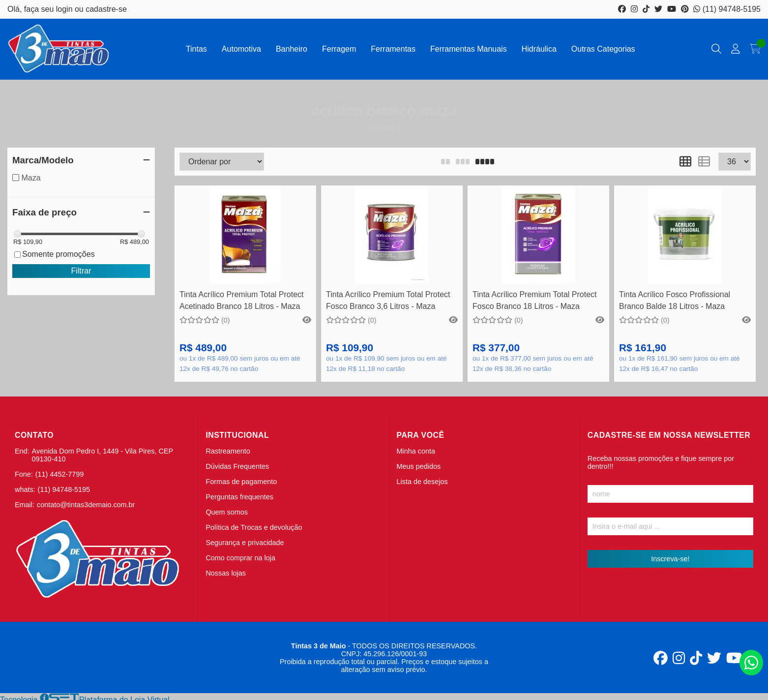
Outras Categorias (603, 49)
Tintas (196, 49)
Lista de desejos (422, 482)
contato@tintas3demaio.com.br (86, 505)
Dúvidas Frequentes (237, 466)
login (65, 9)
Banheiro (292, 49)
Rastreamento (228, 451)
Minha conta (416, 451)
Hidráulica (539, 49)
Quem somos (227, 512)
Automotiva (241, 49)
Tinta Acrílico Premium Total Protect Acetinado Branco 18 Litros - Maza (242, 300)
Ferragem (339, 49)
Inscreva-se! (670, 559)
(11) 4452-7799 (59, 474)
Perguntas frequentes (239, 497)
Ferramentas (393, 49)
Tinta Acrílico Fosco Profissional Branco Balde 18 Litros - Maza (675, 300)
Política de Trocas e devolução (254, 527)
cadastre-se (106, 9)
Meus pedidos (419, 466)
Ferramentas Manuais (469, 49)
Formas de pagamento (241, 482)
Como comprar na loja (240, 558)
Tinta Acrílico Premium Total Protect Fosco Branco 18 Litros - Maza (535, 300)
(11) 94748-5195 (727, 9)
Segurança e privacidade (245, 543)
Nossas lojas (226, 573)
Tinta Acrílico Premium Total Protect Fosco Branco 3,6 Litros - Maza (388, 300)
